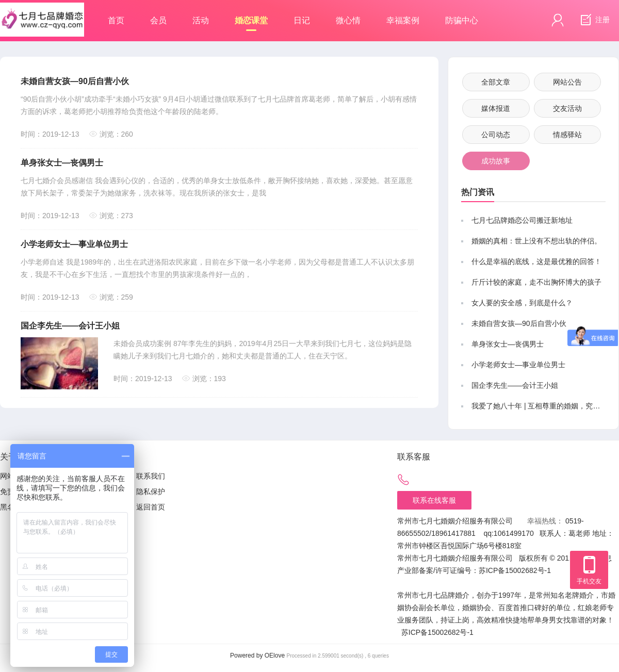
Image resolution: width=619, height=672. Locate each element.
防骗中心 (462, 20)
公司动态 (496, 135)
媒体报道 (496, 108)
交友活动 (567, 108)
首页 (116, 20)
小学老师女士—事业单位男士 (74, 244)
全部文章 (496, 82)
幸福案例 (403, 20)
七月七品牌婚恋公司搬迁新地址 (522, 220)
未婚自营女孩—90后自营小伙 (75, 81)
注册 (594, 20)
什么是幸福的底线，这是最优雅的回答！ (536, 261)
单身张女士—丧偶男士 (62, 163)
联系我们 (151, 476)
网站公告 (567, 82)
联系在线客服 (434, 500)
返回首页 (151, 507)
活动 (201, 20)
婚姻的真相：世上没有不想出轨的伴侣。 (536, 241)
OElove (275, 655)
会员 (158, 20)
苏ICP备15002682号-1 (515, 570)
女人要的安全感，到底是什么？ (522, 303)
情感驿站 (567, 135)
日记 (302, 20)
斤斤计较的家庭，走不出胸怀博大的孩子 (536, 282)
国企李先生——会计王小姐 (70, 326)
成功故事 (496, 161)
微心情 (348, 20)
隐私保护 (151, 491)
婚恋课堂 (251, 23)
